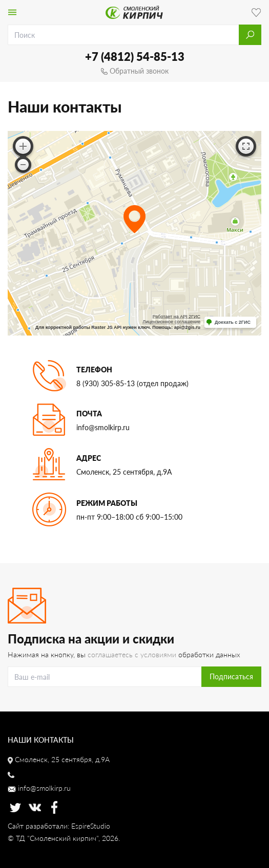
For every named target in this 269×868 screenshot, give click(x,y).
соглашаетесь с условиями (132, 654)
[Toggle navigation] (12, 13)
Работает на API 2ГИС (177, 317)
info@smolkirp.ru (103, 427)
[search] (123, 35)
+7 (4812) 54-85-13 (135, 57)
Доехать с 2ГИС (233, 322)
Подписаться (231, 676)
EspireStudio (91, 826)
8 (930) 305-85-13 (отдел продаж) (132, 383)
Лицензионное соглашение (171, 322)
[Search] (105, 677)
